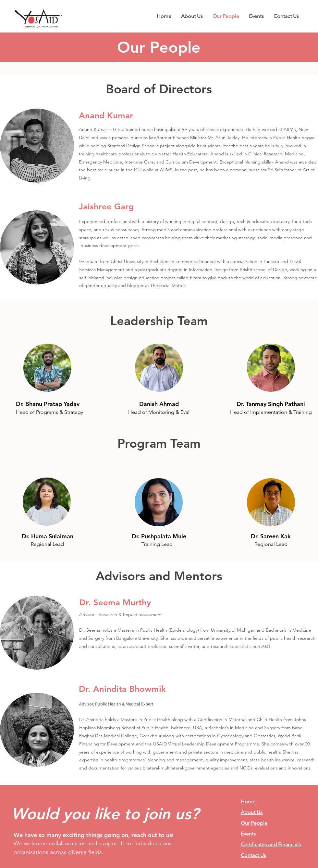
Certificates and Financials (271, 844)
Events (248, 834)
